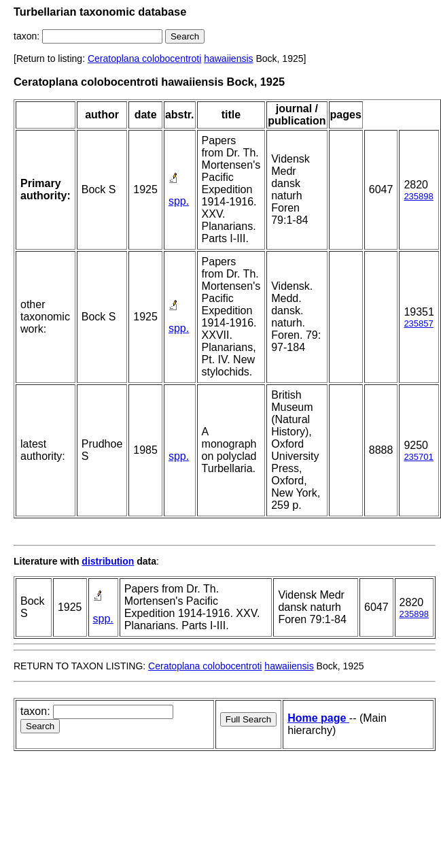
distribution (108, 561)
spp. (179, 201)
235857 (418, 323)
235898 (418, 196)
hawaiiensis (228, 59)
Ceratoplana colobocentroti (144, 59)
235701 (418, 457)
